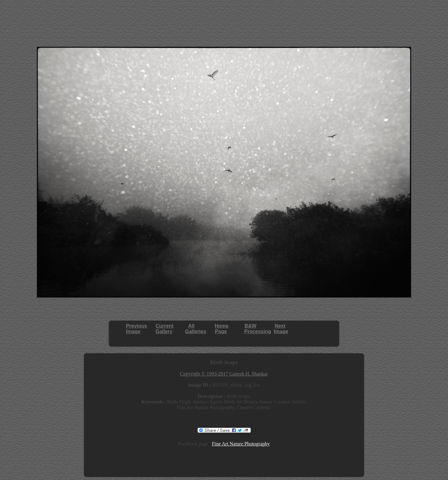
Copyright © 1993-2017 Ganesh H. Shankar (224, 374)
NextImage (281, 329)
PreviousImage (137, 329)
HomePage (222, 329)
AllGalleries (196, 329)
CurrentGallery (165, 329)
